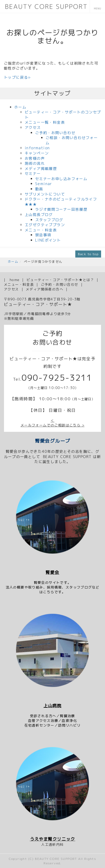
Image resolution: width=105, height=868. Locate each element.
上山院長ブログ (39, 215)
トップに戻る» (17, 77)
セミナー (33, 173)
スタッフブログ (49, 220)
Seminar (44, 184)
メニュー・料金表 (41, 230)
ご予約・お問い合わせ (55, 133)
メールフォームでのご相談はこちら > (52, 425)
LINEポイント (48, 240)
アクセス (33, 127)
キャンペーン (37, 153)
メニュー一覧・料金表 (45, 122)
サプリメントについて (45, 194)
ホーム (20, 107)
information (37, 148)
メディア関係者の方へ (45, 289)
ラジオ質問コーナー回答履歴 (61, 209)
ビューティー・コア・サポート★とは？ (60, 280)
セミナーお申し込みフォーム (61, 179)
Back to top (88, 254)
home (15, 280)
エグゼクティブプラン (45, 225)
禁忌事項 (43, 235)
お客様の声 (35, 158)
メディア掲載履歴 (41, 169)
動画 (39, 189)
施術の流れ (35, 163)
